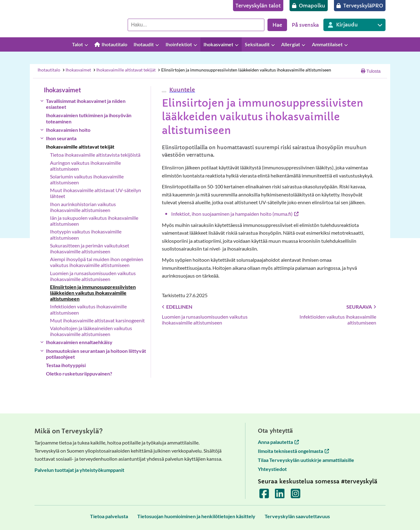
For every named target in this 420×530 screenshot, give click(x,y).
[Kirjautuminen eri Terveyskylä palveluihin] (354, 25)
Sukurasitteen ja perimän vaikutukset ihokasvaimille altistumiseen (90, 248)
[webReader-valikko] (164, 92)
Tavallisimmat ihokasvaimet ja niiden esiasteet (86, 104)
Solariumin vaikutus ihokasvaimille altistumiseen (87, 179)
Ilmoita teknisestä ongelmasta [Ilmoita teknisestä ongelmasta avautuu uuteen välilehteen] (293, 451)
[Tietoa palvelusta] (109, 516)
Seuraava (361, 307)
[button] (181, 90)
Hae (277, 25)
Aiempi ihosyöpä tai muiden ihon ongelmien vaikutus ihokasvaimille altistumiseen (97, 262)
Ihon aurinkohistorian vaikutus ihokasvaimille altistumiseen (83, 207)
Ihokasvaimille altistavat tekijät (124, 70)
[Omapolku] (309, 6)
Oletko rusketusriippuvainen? (79, 373)
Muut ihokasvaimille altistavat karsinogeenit (97, 320)
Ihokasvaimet (76, 70)
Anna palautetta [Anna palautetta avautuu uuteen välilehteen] (278, 442)
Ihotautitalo (49, 70)
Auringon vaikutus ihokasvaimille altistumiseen (85, 166)
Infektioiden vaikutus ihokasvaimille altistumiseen (88, 309)
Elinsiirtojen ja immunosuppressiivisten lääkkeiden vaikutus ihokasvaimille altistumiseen (244, 70)
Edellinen (177, 307)
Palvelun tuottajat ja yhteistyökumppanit (79, 470)
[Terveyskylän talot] (258, 6)
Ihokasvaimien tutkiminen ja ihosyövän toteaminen (89, 118)
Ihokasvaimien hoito (68, 130)
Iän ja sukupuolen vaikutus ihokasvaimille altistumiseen (94, 221)
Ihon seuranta (61, 138)
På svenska (305, 25)
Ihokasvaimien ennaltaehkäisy (79, 342)
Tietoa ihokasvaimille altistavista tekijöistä (95, 155)
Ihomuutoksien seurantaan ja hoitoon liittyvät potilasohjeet (96, 354)
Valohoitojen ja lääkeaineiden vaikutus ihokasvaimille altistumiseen (91, 331)
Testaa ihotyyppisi (66, 365)
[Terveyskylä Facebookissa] (264, 495)
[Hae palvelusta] (196, 25)
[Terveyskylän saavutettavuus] (297, 516)
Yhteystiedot (272, 469)
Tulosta (371, 71)
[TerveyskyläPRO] (360, 6)
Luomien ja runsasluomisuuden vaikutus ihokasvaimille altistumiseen (93, 276)
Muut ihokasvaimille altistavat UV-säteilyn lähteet (96, 193)
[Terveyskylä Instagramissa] (296, 495)
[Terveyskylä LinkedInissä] (280, 495)
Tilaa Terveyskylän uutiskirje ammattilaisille (306, 460)
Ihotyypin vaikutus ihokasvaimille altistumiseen (86, 234)
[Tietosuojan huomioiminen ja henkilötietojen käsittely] (196, 516)
